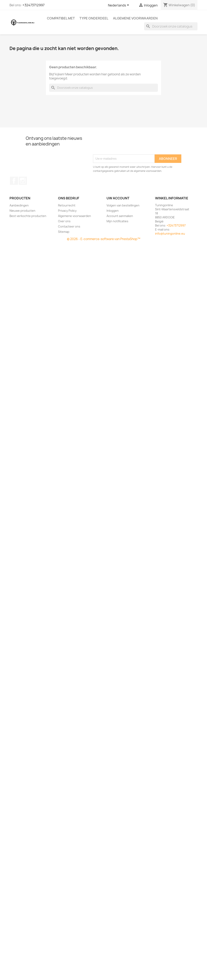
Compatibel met (61, 18)
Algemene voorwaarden (135, 18)
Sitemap (64, 232)
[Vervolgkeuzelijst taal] (119, 5)
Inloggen (113, 211)
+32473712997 (33, 5)
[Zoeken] (171, 26)
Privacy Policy (67, 211)
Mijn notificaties (117, 221)
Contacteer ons (69, 226)
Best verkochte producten (28, 216)
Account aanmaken (120, 216)
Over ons (64, 221)
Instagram (23, 181)
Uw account (118, 198)
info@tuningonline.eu (170, 234)
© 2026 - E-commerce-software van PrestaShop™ (104, 239)
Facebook (14, 181)
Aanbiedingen (19, 205)
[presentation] (124, 144)
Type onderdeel (94, 18)
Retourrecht (67, 205)
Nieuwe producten (22, 211)
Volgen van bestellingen (123, 205)
